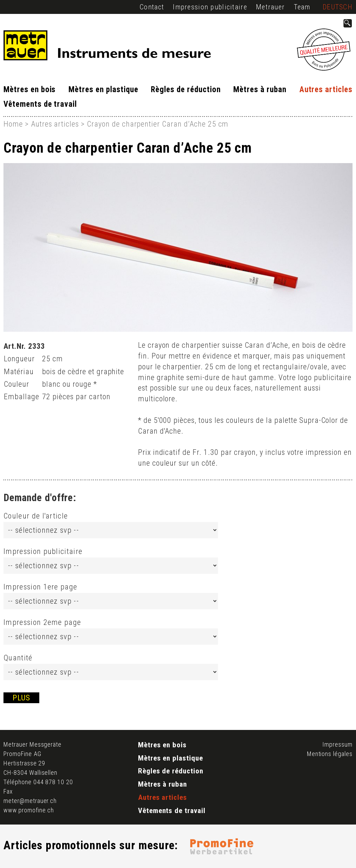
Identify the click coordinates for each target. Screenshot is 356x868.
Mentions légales (330, 754)
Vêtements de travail (40, 104)
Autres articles (326, 90)
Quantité (18, 658)
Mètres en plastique (103, 90)
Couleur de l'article (36, 516)
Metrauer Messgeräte (33, 744)
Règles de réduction (186, 90)
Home (13, 124)
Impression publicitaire (210, 7)
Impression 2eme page (42, 622)
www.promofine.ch (29, 810)
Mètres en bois (30, 90)
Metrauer (270, 7)
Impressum (337, 744)
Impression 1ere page (40, 587)
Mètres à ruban (260, 90)
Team (302, 7)
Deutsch (338, 7)
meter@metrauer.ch (30, 801)
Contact (152, 7)
